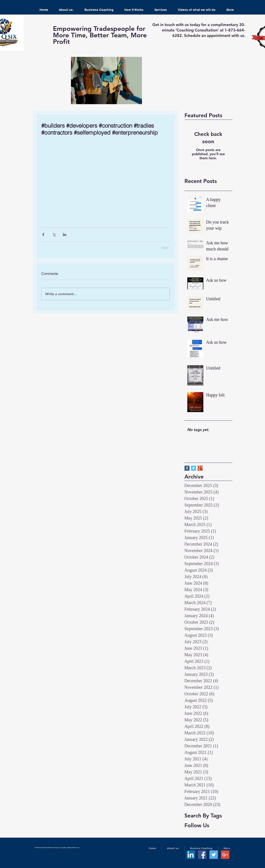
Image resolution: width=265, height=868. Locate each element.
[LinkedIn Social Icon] (191, 855)
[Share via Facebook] (43, 234)
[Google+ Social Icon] (225, 855)
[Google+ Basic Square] (200, 468)
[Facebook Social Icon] (202, 855)
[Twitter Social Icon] (214, 855)
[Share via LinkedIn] (65, 234)
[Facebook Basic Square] (187, 468)
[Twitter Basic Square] (193, 468)
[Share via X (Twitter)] (54, 234)
